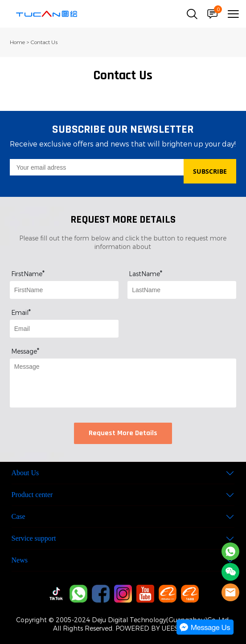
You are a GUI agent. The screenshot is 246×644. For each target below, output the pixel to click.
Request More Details (123, 433)
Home (17, 42)
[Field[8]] (182, 290)
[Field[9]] (64, 329)
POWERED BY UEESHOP (154, 629)
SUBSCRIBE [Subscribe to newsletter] (210, 171)
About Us (25, 473)
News (20, 560)
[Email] (97, 167)
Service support (34, 538)
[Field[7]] (64, 290)
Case (18, 516)
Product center (32, 495)
